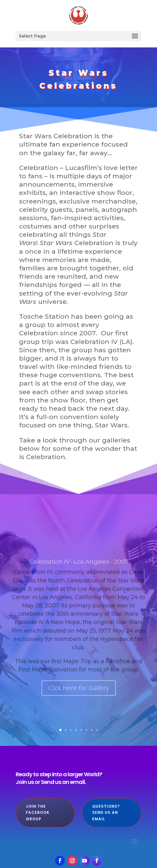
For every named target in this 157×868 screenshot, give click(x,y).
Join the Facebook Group (38, 813)
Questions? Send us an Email (106, 813)
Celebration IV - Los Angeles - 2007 (78, 574)
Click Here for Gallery (79, 700)
